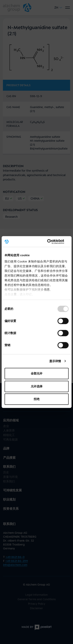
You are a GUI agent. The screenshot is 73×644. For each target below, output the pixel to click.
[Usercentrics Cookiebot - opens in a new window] (52, 242)
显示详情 (55, 361)
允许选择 (37, 386)
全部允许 (37, 373)
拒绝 (37, 399)
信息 (47, 290)
